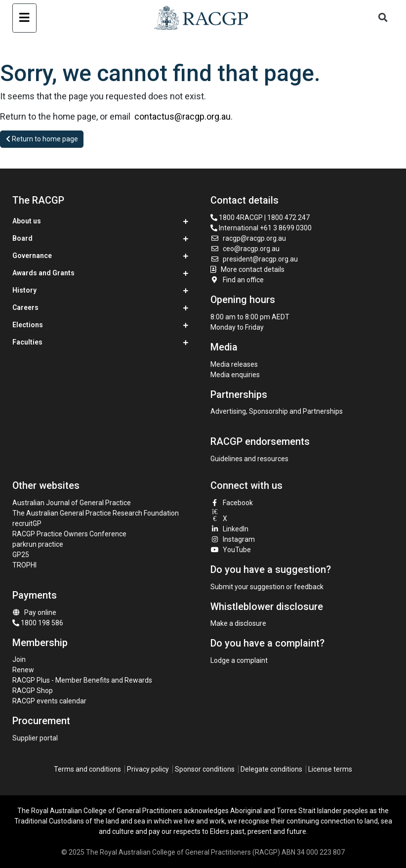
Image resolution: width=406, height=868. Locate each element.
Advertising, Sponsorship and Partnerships (277, 411)
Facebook (232, 503)
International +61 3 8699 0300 (261, 228)
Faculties (27, 342)
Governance (32, 256)
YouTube (231, 550)
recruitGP (27, 523)
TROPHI (24, 565)
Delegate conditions (271, 769)
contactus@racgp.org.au (183, 116)
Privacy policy (148, 769)
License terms (330, 769)
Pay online (35, 612)
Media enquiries (235, 375)
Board (22, 238)
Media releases (234, 364)
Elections (28, 325)
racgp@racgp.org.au (248, 238)
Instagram (233, 539)
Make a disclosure (238, 623)
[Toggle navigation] (24, 18)
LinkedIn (229, 529)
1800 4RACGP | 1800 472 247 (260, 217)
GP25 (21, 555)
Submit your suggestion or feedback (267, 587)
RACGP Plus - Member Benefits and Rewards (82, 680)
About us (27, 221)
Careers (25, 307)
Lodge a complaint (239, 660)
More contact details (253, 269)
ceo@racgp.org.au (245, 249)
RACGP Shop (33, 691)
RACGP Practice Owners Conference (69, 534)
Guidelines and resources (249, 459)
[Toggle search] (383, 18)
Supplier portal (35, 738)
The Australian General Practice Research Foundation (96, 513)
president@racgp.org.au (254, 259)
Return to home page (42, 139)
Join (19, 659)
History (24, 290)
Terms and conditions (87, 769)
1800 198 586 (38, 623)
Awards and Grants (43, 273)
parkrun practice (38, 544)
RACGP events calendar (49, 701)
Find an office (237, 280)
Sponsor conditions (205, 769)
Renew (23, 670)
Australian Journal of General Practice (72, 503)
